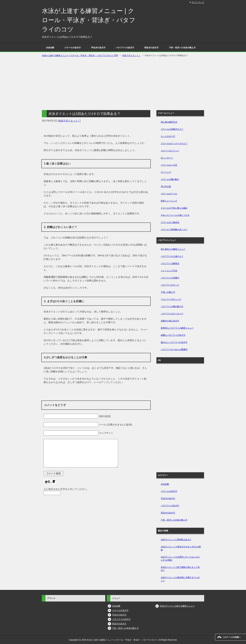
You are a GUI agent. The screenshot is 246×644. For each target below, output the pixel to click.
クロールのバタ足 (169, 165)
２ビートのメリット (170, 151)
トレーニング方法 (169, 271)
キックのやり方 (168, 136)
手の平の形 (166, 187)
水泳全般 (50, 48)
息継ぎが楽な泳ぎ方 (170, 321)
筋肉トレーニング (169, 201)
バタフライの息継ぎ (170, 278)
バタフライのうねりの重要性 (174, 349)
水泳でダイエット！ (69, 121)
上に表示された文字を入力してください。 (66, 489)
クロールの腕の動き (170, 179)
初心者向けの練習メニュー (173, 249)
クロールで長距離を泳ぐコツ (174, 230)
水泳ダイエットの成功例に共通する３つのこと (180, 579)
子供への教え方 (168, 292)
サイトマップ (198, 2)
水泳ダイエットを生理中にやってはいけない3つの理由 (180, 559)
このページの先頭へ (231, 637)
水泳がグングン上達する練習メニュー (177, 606)
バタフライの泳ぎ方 (125, 48)
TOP (80, 55)
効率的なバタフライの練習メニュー (177, 328)
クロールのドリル (169, 194)
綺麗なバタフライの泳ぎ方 (173, 335)
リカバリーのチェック (171, 299)
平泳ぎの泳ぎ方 (98, 48)
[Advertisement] (123, 83)
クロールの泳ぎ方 (73, 48)
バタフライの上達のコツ (172, 256)
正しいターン (167, 158)
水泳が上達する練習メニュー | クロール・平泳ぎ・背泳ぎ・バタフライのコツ (89, 20)
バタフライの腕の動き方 (172, 306)
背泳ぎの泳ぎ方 (152, 48)
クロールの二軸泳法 (170, 222)
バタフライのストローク (172, 314)
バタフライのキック (170, 285)
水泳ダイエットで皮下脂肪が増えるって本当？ (180, 569)
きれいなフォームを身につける (175, 215)
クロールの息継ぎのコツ (172, 129)
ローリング (166, 172)
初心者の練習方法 (169, 122)
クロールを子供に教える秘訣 (174, 208)
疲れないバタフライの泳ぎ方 (174, 342)
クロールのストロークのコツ (174, 144)
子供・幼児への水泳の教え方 (182, 48)
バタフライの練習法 (170, 263)
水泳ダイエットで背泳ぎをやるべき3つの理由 (181, 548)
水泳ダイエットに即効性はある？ (176, 540)
